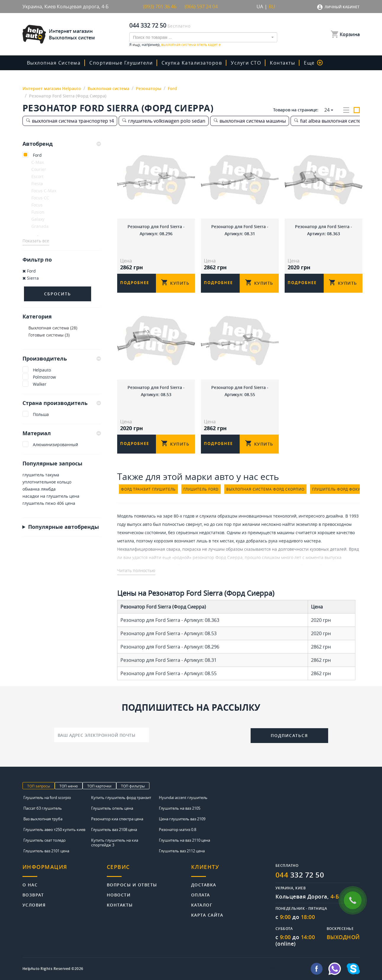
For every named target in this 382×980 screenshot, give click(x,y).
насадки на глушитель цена (51, 496)
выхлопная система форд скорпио (265, 489)
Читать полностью (136, 570)
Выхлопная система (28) (53, 328)
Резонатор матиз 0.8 (178, 830)
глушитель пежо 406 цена (49, 503)
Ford (37, 155)
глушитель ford (201, 489)
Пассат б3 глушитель (43, 808)
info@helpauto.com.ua (284, 969)
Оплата (201, 895)
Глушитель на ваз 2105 (180, 808)
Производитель (62, 358)
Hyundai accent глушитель (183, 798)
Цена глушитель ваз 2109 (182, 819)
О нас (30, 884)
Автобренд (62, 144)
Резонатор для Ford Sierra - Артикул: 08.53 (156, 391)
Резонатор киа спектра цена (117, 819)
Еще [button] (313, 63)
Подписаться (289, 735)
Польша (41, 414)
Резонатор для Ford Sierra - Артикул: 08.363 (324, 230)
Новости (119, 895)
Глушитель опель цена (112, 808)
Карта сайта (207, 915)
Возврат (33, 895)
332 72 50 (300, 875)
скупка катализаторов (192, 63)
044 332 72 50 (148, 25)
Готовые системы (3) (49, 335)
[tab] (62, 144)
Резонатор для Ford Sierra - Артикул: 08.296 (156, 230)
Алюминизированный (55, 445)
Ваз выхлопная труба (43, 819)
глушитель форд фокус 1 (339, 489)
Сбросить (58, 294)
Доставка (204, 884)
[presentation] (200, 734)
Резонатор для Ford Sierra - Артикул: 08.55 (240, 391)
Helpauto (42, 370)
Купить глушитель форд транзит (121, 798)
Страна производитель (62, 403)
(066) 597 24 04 (201, 7)
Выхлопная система (54, 63)
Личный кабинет (342, 7)
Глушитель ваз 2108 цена (114, 830)
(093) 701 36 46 (160, 7)
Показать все (36, 241)
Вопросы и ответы (132, 884)
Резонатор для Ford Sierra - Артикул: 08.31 (240, 230)
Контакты (282, 63)
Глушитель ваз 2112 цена (182, 851)
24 (327, 110)
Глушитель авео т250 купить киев (54, 830)
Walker (40, 384)
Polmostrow (44, 377)
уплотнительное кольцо (47, 482)
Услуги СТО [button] (246, 63)
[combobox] (203, 37)
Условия (34, 905)
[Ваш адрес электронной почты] (101, 735)
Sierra (31, 278)
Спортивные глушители (121, 63)
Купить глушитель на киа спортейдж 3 (115, 843)
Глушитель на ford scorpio (47, 798)
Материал (62, 433)
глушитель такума (41, 475)
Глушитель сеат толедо (45, 840)
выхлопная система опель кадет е (191, 44)
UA (260, 7)
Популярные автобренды (63, 527)
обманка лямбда (39, 489)
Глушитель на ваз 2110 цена (184, 840)
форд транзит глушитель (148, 489)
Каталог (202, 905)
